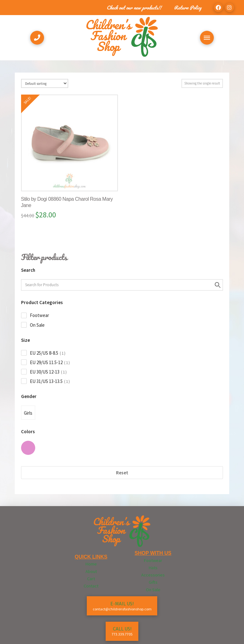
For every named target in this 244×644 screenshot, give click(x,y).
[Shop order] (45, 83)
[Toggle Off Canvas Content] (207, 38)
